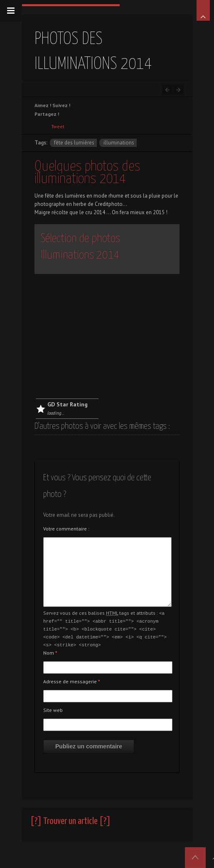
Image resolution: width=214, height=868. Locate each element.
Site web (53, 708)
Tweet (58, 126)
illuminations (119, 143)
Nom (50, 651)
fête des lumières (74, 143)
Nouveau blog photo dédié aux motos (178, 90)
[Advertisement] (107, 336)
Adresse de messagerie (72, 679)
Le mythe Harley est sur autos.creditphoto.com (167, 90)
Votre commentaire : (66, 529)
